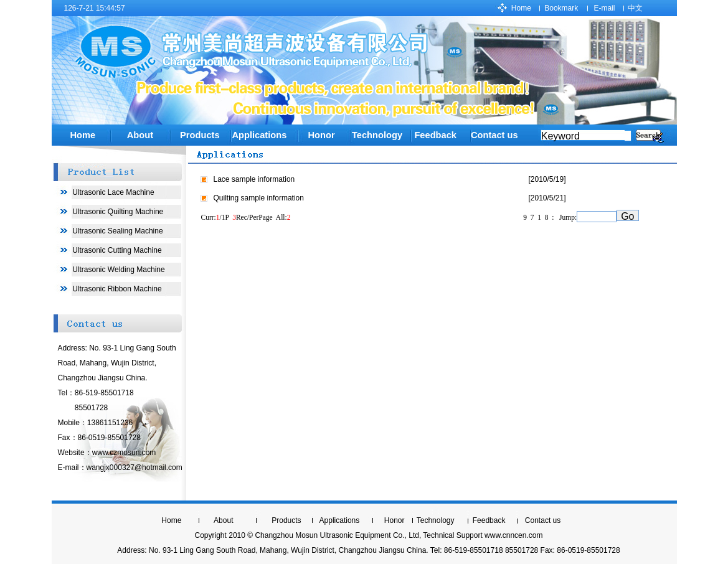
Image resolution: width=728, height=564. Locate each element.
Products (200, 135)
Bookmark (561, 8)
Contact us (494, 135)
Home (521, 8)
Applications (259, 135)
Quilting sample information (259, 198)
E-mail (604, 8)
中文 (635, 8)
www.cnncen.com (513, 535)
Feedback (489, 520)
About (140, 135)
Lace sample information (254, 179)
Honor (321, 135)
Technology (436, 520)
